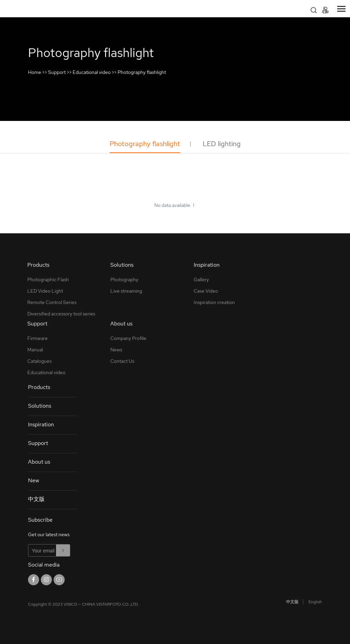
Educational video (92, 72)
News (116, 350)
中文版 (36, 499)
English (315, 602)
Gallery (201, 280)
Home (35, 72)
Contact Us (122, 361)
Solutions (40, 406)
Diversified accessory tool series (61, 314)
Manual (35, 350)
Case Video (206, 291)
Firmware (38, 338)
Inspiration (41, 424)
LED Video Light (45, 291)
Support (57, 72)
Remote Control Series (52, 302)
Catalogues (39, 361)
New (34, 480)
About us (39, 462)
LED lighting (222, 144)
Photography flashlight (142, 72)
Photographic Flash (48, 280)
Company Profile (128, 338)
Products (39, 387)
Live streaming (126, 291)
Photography (124, 280)
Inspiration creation (214, 302)
